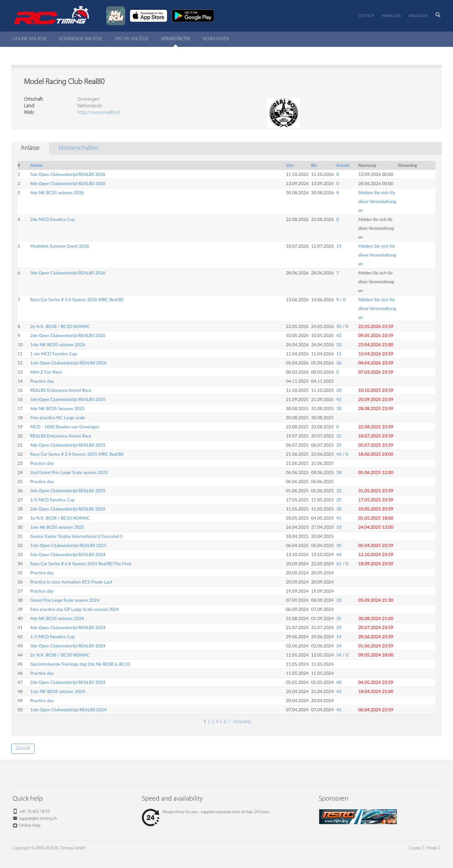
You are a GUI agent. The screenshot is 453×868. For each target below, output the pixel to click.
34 (339, 646)
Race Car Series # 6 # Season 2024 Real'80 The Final (81, 564)
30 (339, 326)
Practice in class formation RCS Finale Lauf (71, 582)
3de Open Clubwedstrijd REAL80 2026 (68, 273)
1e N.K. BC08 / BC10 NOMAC (60, 518)
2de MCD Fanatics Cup (53, 219)
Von (290, 165)
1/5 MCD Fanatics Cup (52, 500)
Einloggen (418, 16)
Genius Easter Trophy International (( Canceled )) (76, 536)
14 (339, 637)
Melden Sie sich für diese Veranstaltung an (377, 201)
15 (339, 354)
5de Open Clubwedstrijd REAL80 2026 (68, 174)
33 (339, 344)
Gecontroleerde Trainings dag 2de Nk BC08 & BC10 (80, 664)
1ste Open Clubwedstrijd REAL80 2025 (68, 545)
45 (339, 710)
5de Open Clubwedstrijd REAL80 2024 (68, 554)
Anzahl (343, 165)
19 (339, 246)
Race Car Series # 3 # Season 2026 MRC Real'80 (77, 299)
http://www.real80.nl (99, 113)
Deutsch (366, 16)
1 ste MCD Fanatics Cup (54, 354)
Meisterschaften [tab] (78, 148)
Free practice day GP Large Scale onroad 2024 (75, 609)
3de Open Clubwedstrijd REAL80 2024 (68, 646)
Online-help (30, 826)
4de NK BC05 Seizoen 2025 (57, 408)
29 (339, 445)
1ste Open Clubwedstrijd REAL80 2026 (68, 363)
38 (339, 472)
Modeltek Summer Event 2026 (60, 246)
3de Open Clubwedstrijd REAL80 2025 (68, 490)
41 (339, 518)
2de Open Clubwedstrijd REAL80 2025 (68, 509)
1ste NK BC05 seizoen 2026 (58, 344)
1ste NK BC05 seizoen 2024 (58, 691)
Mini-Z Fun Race (46, 372)
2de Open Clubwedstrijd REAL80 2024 (68, 682)
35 (339, 618)
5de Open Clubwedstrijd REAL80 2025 (68, 399)
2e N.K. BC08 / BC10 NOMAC (60, 326)
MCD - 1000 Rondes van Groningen (65, 427)
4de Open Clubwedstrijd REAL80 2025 (68, 445)
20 (339, 390)
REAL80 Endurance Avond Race (61, 390)
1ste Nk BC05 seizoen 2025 (57, 527)
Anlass (36, 165)
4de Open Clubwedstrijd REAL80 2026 (68, 183)
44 (339, 554)
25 (339, 436)
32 (339, 490)
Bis (314, 165)
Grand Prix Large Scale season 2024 (65, 600)
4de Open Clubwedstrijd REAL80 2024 (68, 627)
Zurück (23, 748)
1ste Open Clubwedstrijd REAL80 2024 (68, 710)
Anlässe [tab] (30, 148)
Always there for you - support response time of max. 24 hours (206, 812)
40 (339, 682)
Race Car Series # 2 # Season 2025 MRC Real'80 (77, 454)
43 (339, 454)
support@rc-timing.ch (38, 819)
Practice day (42, 381)
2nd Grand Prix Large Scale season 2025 (69, 472)
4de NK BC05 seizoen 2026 (57, 192)
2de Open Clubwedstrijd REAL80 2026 (68, 335)
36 (339, 363)
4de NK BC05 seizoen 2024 (57, 618)
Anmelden (391, 16)
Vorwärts (242, 722)
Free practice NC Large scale (58, 417)
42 (339, 335)
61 (339, 564)
